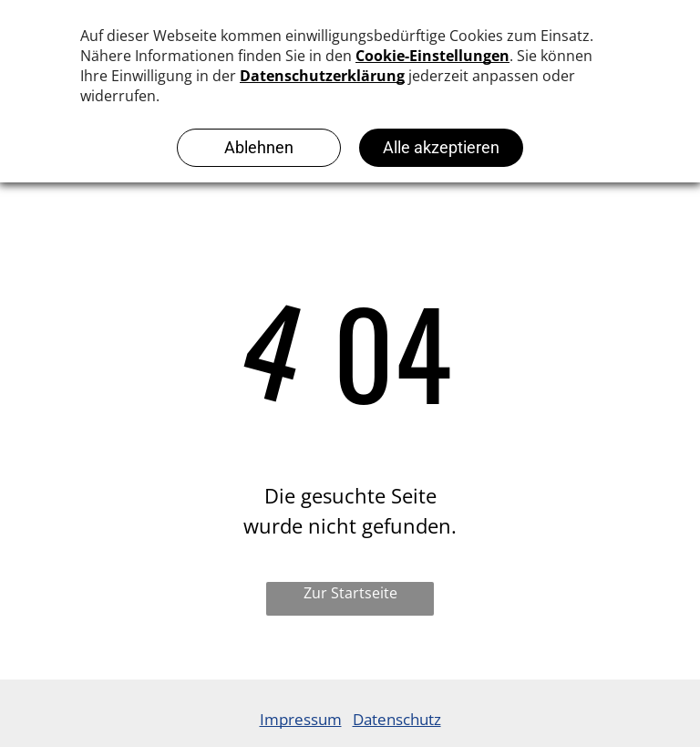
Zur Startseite (350, 593)
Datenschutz (397, 719)
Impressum (301, 719)
